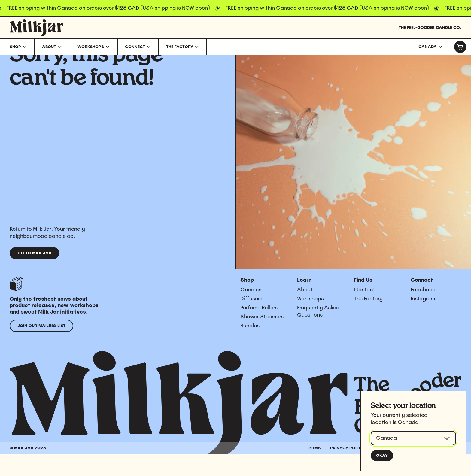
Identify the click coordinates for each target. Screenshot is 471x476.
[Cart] (460, 47)
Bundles (250, 347)
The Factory (368, 320)
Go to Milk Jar (34, 275)
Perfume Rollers (259, 329)
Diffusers (251, 320)
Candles (251, 311)
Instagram (423, 320)
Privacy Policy (347, 470)
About (305, 311)
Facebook (423, 311)
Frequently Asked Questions (318, 333)
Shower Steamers (262, 338)
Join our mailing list (41, 347)
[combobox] (431, 47)
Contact (365, 311)
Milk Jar (42, 250)
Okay (382, 455)
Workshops (310, 320)
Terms (314, 470)
